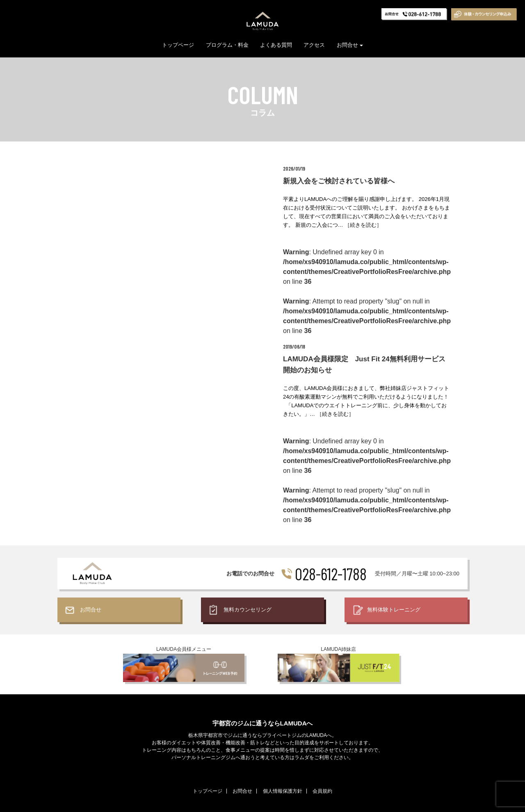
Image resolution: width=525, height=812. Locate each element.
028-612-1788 (331, 574)
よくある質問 (276, 45)
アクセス (314, 45)
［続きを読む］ (363, 225)
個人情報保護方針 (283, 791)
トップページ (178, 45)
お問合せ (242, 791)
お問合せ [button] (350, 45)
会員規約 (322, 791)
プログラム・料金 (227, 45)
